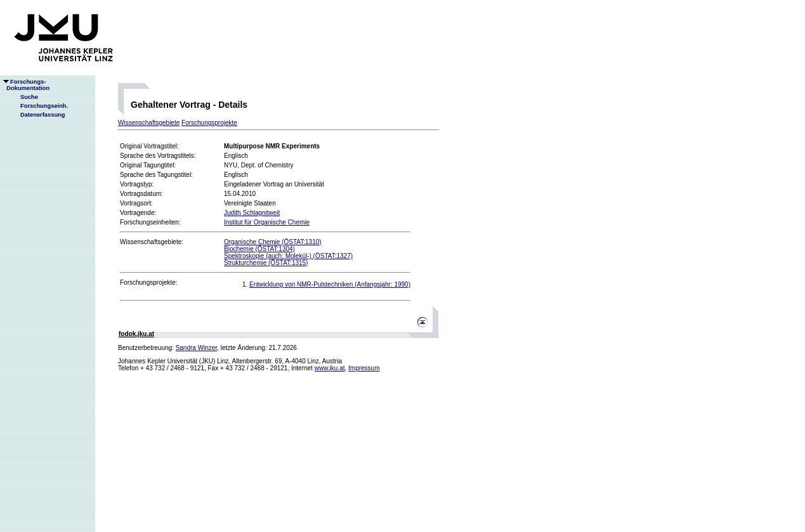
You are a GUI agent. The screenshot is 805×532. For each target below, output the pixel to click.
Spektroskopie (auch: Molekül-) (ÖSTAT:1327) (288, 256)
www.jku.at (330, 368)
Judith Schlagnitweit (252, 213)
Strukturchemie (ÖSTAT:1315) (266, 263)
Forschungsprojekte (209, 123)
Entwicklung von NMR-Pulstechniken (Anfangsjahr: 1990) (330, 284)
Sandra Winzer (197, 348)
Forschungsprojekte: (149, 282)
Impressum (364, 368)
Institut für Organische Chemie (267, 222)
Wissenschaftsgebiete (149, 123)
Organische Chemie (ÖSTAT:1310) (273, 242)
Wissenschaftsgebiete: (152, 242)
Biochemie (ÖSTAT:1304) (259, 249)
